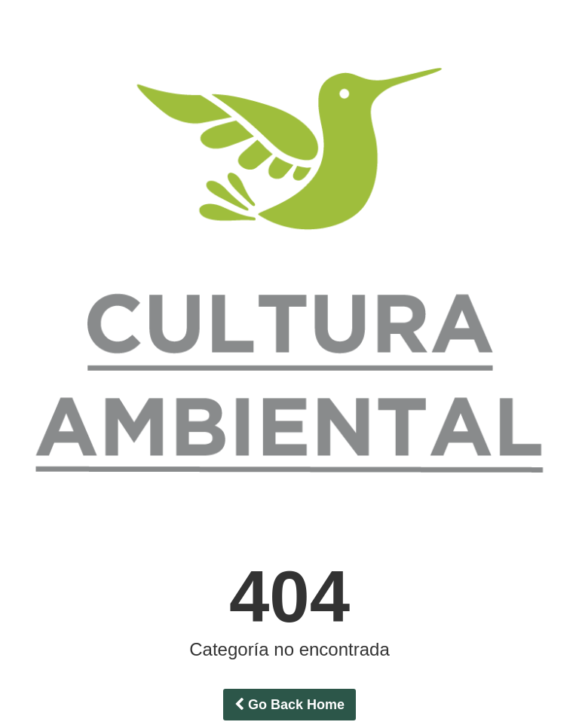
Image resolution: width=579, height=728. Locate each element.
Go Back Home (289, 705)
